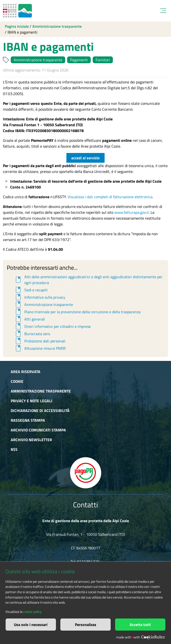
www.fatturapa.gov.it (132, 212)
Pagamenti (79, 60)
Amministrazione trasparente (57, 26)
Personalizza (85, 625)
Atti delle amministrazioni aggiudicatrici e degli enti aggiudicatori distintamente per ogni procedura (88, 280)
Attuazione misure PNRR (40, 348)
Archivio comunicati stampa (38, 430)
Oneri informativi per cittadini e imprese (52, 326)
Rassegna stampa (28, 420)
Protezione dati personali (40, 341)
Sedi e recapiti (31, 290)
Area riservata (26, 372)
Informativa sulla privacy (40, 297)
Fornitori (103, 60)
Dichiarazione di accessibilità (40, 411)
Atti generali (30, 319)
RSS (14, 449)
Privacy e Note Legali (31, 401)
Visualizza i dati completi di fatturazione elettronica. (110, 197)
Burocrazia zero (32, 334)
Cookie (17, 381)
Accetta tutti (140, 625)
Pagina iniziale (17, 26)
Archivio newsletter (31, 440)
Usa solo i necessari (31, 625)
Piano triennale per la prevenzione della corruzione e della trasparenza (77, 312)
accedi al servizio (85, 158)
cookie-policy (32, 612)
